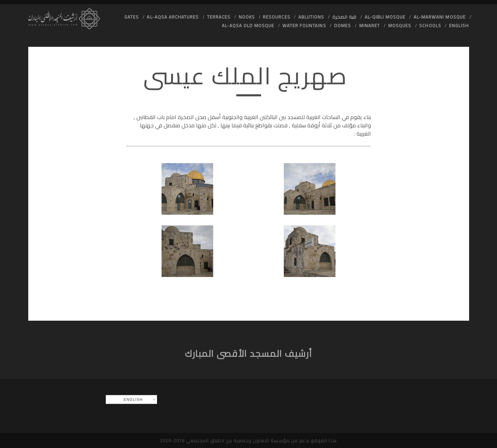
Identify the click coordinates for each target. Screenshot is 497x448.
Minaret (370, 25)
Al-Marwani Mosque (440, 17)
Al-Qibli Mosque (385, 17)
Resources (276, 17)
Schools (430, 25)
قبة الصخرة (344, 17)
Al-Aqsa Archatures (173, 17)
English (459, 25)
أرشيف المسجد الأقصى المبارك (248, 354)
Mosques (400, 25)
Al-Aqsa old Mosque (248, 25)
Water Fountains (304, 25)
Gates (132, 17)
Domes (343, 25)
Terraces (219, 17)
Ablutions (311, 17)
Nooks (247, 17)
